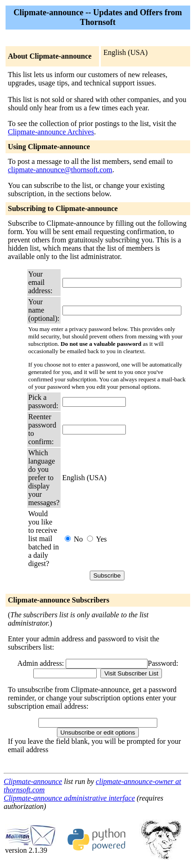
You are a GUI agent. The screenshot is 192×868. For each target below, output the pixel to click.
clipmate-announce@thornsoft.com (60, 170)
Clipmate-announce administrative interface (69, 798)
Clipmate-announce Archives (51, 132)
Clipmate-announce (33, 781)
